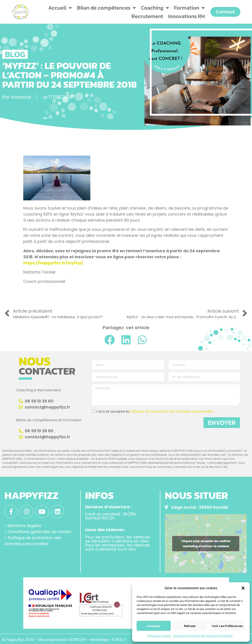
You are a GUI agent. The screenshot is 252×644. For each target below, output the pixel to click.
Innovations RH (186, 16)
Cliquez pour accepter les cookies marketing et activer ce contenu (206, 544)
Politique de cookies (159, 636)
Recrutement (147, 16)
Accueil (60, 8)
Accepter (154, 626)
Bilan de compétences (106, 8)
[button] (243, 588)
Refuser (190, 626)
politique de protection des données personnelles (172, 412)
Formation (189, 8)
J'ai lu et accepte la (155, 412)
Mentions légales (25, 525)
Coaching (155, 8)
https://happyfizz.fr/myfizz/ (53, 263)
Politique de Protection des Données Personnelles (203, 636)
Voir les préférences (227, 626)
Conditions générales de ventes (40, 531)
